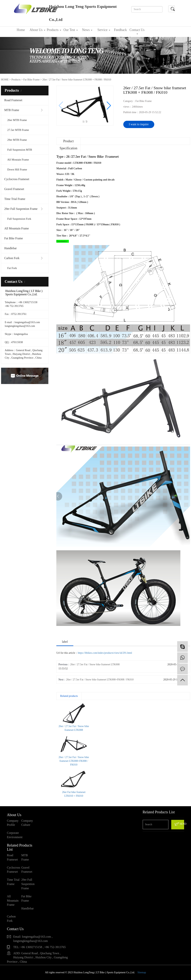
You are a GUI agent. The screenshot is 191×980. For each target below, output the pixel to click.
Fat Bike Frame (14, 238)
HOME (5, 80)
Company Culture (27, 823)
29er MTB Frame (17, 140)
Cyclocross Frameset (17, 179)
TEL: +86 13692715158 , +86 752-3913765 (39, 947)
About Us (37, 30)
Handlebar (11, 248)
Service (104, 30)
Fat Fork (12, 268)
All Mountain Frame (17, 228)
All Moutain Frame (18, 160)
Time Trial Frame (15, 199)
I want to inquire (139, 124)
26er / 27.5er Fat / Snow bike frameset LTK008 (95, 664)
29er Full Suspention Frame (21, 209)
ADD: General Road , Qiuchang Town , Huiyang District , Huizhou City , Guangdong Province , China (37, 958)
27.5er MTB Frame (18, 130)
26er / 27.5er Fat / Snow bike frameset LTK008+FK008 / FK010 (100, 680)
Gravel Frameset (14, 189)
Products (54, 30)
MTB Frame (12, 110)
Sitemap (142, 972)
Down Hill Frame (17, 169)
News (87, 30)
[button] (109, 106)
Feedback (120, 30)
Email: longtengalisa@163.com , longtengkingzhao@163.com (33, 939)
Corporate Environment (14, 835)
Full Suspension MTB (20, 150)
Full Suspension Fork (19, 219)
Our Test (71, 30)
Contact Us (137, 31)
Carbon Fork (12, 258)
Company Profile (13, 823)
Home (21, 30)
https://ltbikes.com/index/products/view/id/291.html (105, 653)
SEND (179, 824)
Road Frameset (13, 100)
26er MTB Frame (17, 120)
